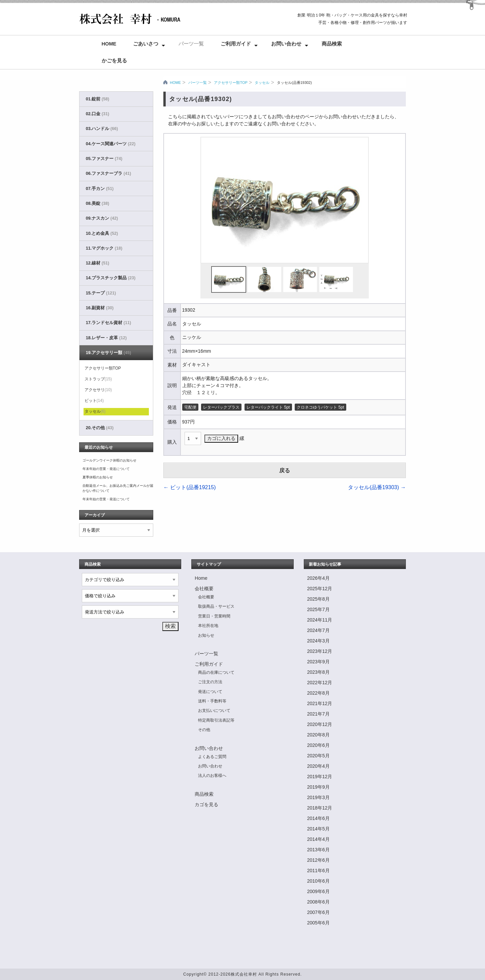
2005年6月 (318, 923)
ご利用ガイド (236, 44)
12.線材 (98, 263)
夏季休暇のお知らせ (98, 477)
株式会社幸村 (244, 974)
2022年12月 (320, 683)
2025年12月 (320, 589)
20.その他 (100, 428)
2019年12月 (320, 777)
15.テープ (101, 293)
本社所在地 (208, 626)
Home (109, 44)
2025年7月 (318, 609)
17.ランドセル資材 (108, 323)
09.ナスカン (102, 218)
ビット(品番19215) (190, 487)
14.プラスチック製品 (111, 278)
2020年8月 (318, 735)
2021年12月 (320, 703)
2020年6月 (318, 745)
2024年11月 (320, 620)
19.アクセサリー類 (108, 353)
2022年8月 (318, 693)
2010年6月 (318, 881)
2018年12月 (320, 808)
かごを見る (114, 61)
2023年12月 (320, 651)
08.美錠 (98, 203)
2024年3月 (318, 641)
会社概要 (204, 589)
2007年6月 (318, 912)
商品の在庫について (216, 672)
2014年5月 (318, 829)
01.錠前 (98, 99)
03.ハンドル (102, 129)
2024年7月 (318, 630)
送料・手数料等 (212, 701)
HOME (175, 83)
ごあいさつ (146, 44)
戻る (285, 470)
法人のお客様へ (212, 776)
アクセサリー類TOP (231, 83)
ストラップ (98, 379)
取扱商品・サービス (216, 606)
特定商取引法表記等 (216, 720)
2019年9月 (318, 787)
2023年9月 (318, 662)
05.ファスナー (104, 159)
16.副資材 (100, 308)
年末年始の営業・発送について (106, 469)
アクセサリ (98, 390)
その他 (204, 730)
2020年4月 (318, 766)
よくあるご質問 (212, 757)
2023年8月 (318, 672)
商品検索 (332, 44)
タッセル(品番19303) (377, 487)
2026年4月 (318, 578)
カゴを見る (206, 804)
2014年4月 (318, 839)
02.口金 (98, 114)
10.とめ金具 (102, 233)
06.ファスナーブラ (108, 173)
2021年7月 (318, 714)
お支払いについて (214, 710)
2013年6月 (318, 850)
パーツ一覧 (191, 44)
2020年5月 (318, 756)
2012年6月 (318, 860)
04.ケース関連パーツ (111, 144)
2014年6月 (318, 818)
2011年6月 (318, 871)
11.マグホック (104, 248)
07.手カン (100, 189)
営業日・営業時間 (214, 616)
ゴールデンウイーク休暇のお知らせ (109, 460)
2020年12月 (320, 724)
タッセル (262, 83)
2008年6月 (318, 902)
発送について (210, 692)
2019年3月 (318, 797)
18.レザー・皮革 (106, 338)
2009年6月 (318, 891)
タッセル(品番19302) (294, 83)
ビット (94, 401)
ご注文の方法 (210, 682)
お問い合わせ (286, 44)
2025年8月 (318, 599)
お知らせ (206, 635)
